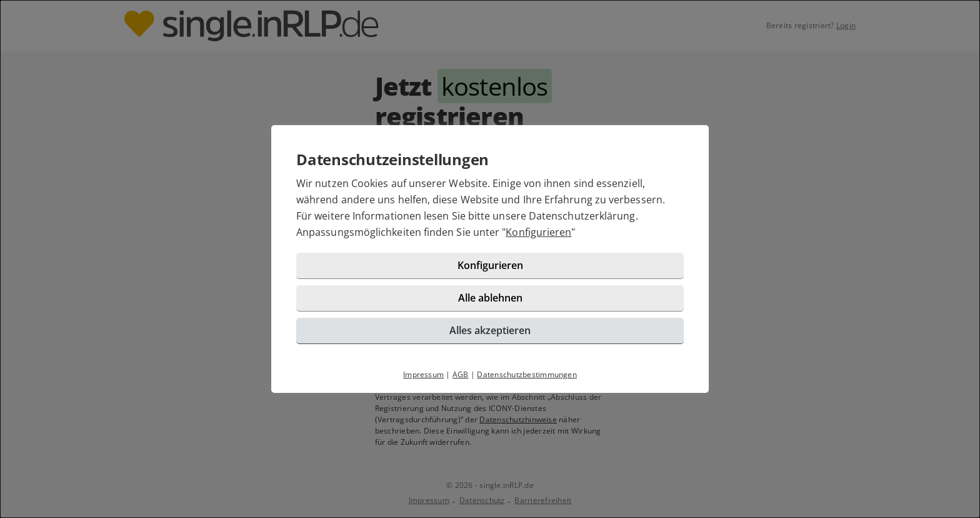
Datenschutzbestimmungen (527, 374)
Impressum (423, 374)
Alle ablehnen (490, 298)
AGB (461, 374)
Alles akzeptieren (490, 330)
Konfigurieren (538, 232)
